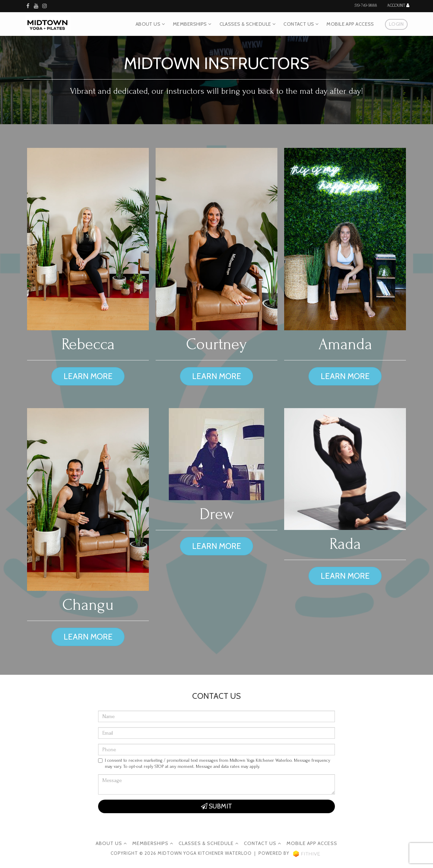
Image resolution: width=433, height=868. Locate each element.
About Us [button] (150, 24)
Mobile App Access (350, 24)
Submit (216, 806)
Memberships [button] (192, 24)
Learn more (88, 376)
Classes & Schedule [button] (248, 24)
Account (398, 6)
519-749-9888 (366, 5)
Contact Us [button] (301, 24)
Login (396, 24)
